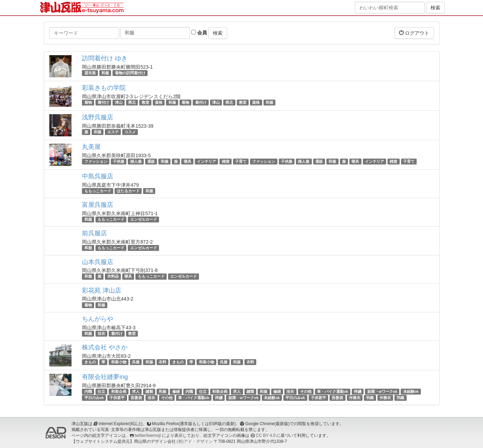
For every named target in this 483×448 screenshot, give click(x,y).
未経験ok (411, 391)
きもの (90, 362)
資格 (159, 102)
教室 (145, 102)
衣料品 (113, 277)
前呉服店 (94, 233)
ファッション (96, 161)
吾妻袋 (136, 398)
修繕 (176, 391)
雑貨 (226, 161)
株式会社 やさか (105, 347)
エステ (113, 132)
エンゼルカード (144, 219)
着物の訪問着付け (130, 73)
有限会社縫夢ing (105, 377)
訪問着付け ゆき (105, 58)
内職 (88, 391)
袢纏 (358, 391)
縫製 (149, 391)
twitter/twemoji (148, 436)
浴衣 (101, 333)
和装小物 (119, 362)
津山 (119, 102)
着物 (88, 102)
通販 (151, 161)
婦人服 (136, 161)
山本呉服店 (98, 262)
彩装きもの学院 (104, 88)
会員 (199, 33)
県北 (132, 102)
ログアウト (414, 33)
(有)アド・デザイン (195, 441)
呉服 (136, 362)
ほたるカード (128, 191)
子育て (241, 161)
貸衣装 (90, 73)
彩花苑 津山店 (102, 290)
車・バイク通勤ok (332, 391)
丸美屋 (91, 147)
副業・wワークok (382, 391)
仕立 (101, 391)
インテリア (206, 161)
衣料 (163, 362)
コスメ (130, 132)
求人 (136, 391)
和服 (105, 73)
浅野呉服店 (98, 117)
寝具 (188, 161)
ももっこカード (98, 191)
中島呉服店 (98, 176)
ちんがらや (98, 319)
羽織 (370, 398)
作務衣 (355, 398)
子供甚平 (117, 398)
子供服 (119, 161)
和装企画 (119, 391)
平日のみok (94, 398)
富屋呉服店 (98, 205)
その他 (306, 391)
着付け (103, 102)
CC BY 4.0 (266, 436)
